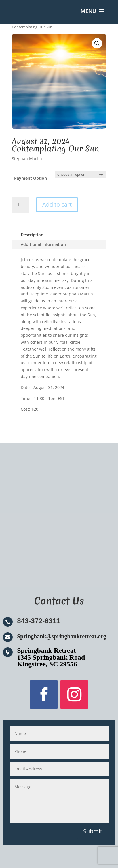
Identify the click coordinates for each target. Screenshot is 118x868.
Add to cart (57, 204)
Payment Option (31, 178)
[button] (97, 43)
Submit (93, 831)
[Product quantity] (20, 205)
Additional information (43, 244)
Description (32, 235)
